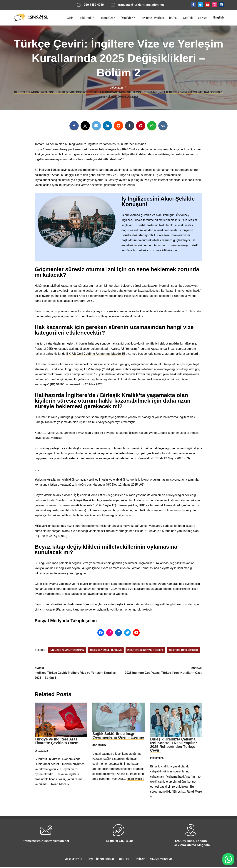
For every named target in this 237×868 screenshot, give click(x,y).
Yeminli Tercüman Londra (118, 97)
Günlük (188, 18)
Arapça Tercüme (161, 858)
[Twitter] (200, 5)
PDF (98, 505)
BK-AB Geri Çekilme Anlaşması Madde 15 (95, 354)
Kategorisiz (213, 92)
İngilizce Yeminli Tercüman (97, 92)
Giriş (70, 18)
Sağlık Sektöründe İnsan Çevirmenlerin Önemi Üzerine (118, 735)
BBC (142, 505)
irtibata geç (170, 250)
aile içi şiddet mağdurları (166, 344)
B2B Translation (27, 92)
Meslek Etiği (74, 858)
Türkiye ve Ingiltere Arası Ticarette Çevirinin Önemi (57, 741)
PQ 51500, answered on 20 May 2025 (77, 384)
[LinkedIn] (221, 5)
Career (202, 18)
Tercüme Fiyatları (152, 18)
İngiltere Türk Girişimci (183, 650)
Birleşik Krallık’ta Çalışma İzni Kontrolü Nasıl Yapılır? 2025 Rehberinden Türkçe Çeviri (174, 744)
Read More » (60, 784)
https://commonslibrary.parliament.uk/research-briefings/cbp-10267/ (82, 149)
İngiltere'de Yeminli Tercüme (180, 92)
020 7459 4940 (94, 5)
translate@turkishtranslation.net (141, 5)
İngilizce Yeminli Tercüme (138, 92)
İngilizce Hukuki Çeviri (58, 92)
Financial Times (161, 505)
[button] (94, 18)
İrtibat (173, 18)
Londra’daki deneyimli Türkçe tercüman (149, 235)
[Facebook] (193, 5)
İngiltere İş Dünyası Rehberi (145, 650)
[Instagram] (214, 5)
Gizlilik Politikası (101, 858)
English (219, 17)
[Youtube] (207, 5)
